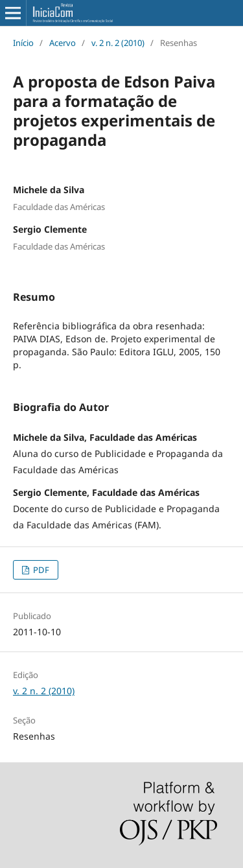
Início (23, 43)
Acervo (63, 43)
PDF (40, 570)
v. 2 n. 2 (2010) (118, 43)
